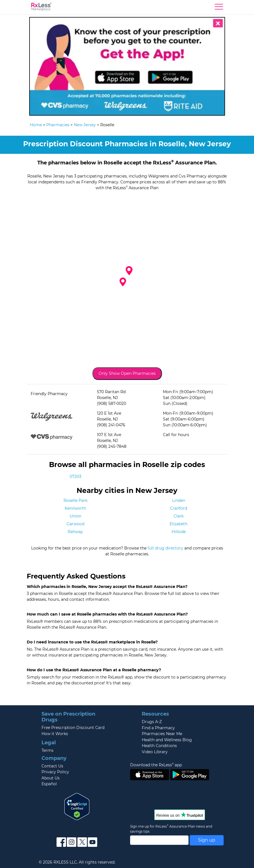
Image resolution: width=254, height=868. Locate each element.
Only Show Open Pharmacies (127, 373)
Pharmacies (58, 125)
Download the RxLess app (156, 765)
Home (36, 125)
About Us (51, 778)
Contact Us (52, 766)
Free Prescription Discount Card (73, 728)
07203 (75, 476)
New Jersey (85, 125)
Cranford (179, 508)
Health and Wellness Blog (167, 740)
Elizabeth (179, 524)
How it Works (55, 734)
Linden (179, 500)
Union (75, 516)
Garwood (75, 524)
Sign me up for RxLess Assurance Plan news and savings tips (171, 829)
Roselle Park (75, 500)
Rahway (75, 532)
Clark (179, 516)
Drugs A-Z (152, 722)
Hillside (179, 532)
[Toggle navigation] (219, 8)
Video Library (155, 752)
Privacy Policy (55, 772)
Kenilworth (75, 508)
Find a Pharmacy (158, 728)
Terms (47, 750)
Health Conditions (159, 746)
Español (49, 784)
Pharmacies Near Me (162, 734)
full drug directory (165, 548)
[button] (123, 282)
